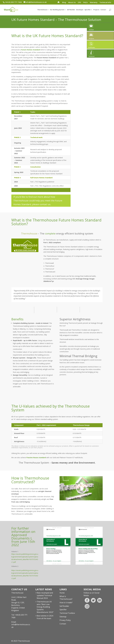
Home (62, 593)
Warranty (94, 2)
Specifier (88, 11)
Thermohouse (42, 11)
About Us (72, 2)
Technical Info (105, 2)
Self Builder (71, 11)
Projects (96, 11)
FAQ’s (85, 2)
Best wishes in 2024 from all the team (45, 617)
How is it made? (66, 603)
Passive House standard (36, 458)
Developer (80, 11)
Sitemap (63, 617)
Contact (103, 11)
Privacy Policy (65, 620)
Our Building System (57, 11)
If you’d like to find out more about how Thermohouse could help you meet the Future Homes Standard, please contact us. (38, 201)
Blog (64, 2)
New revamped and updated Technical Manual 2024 (45, 595)
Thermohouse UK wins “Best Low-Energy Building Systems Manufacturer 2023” (45, 607)
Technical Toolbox (67, 613)
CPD (79, 2)
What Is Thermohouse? (66, 598)
